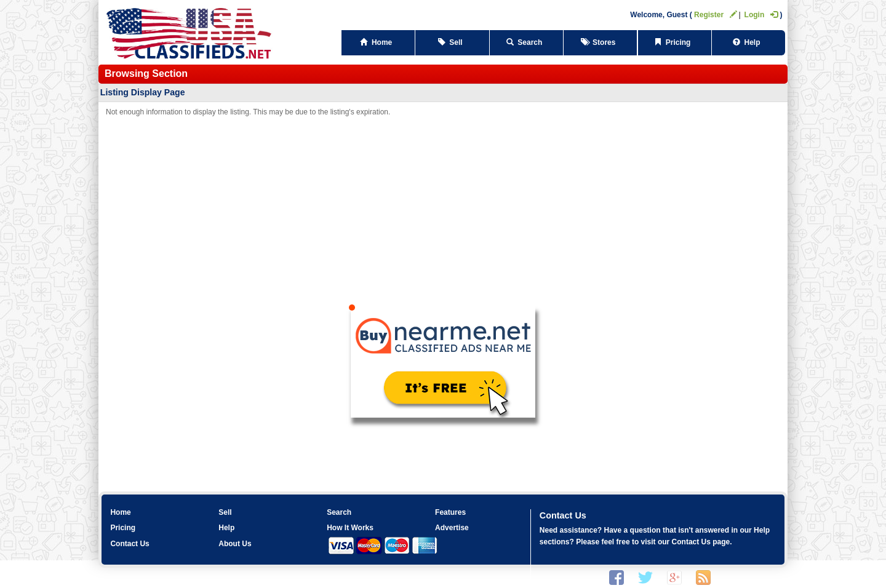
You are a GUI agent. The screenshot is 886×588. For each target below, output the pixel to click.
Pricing (674, 42)
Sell (453, 42)
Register (716, 15)
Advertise (452, 528)
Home (378, 42)
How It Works (350, 528)
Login (761, 15)
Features (450, 512)
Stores (600, 42)
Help (748, 42)
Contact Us (130, 544)
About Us (235, 544)
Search (526, 42)
